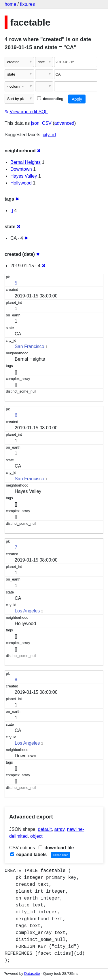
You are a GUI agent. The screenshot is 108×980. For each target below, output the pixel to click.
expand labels (29, 855)
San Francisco (29, 346)
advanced (64, 123)
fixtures (27, 4)
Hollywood (21, 183)
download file (56, 848)
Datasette (32, 974)
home (10, 4)
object (36, 836)
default (45, 829)
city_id (49, 135)
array (59, 829)
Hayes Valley (24, 176)
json (35, 123)
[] (12, 211)
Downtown (21, 169)
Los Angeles (27, 611)
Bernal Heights (25, 162)
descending (50, 99)
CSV (47, 123)
